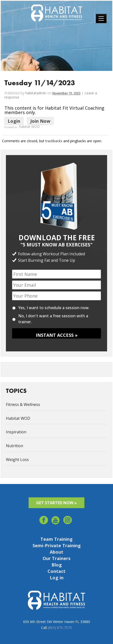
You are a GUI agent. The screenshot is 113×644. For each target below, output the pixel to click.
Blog (57, 565)
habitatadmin (36, 93)
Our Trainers (56, 558)
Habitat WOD (29, 127)
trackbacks (54, 141)
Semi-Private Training (57, 545)
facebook (44, 519)
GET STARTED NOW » (56, 503)
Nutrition (15, 446)
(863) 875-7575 (60, 628)
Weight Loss (17, 460)
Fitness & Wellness (23, 404)
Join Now (40, 121)
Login (14, 121)
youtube (56, 519)
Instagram (68, 519)
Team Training (56, 539)
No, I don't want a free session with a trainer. (53, 319)
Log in (57, 578)
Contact (56, 571)
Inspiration (16, 432)
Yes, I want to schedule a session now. (54, 308)
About (56, 552)
